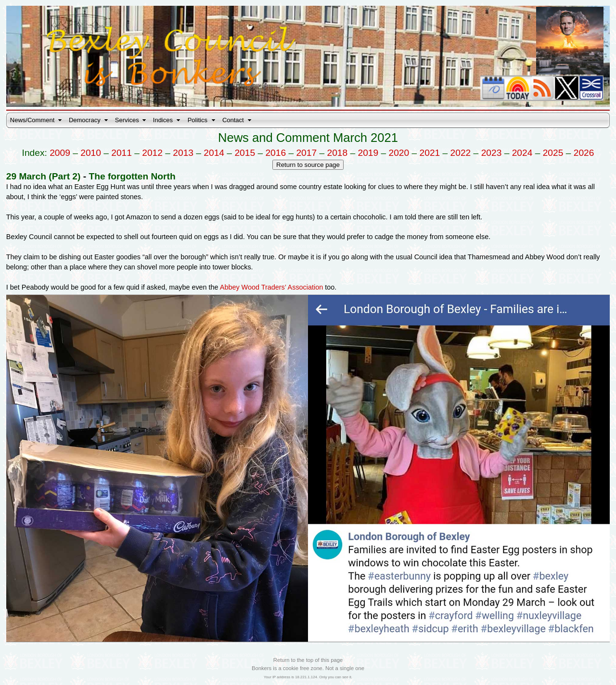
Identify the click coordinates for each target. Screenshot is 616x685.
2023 (492, 153)
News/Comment (32, 120)
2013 (183, 153)
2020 (399, 153)
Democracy (85, 120)
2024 (522, 153)
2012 (152, 153)
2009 (60, 153)
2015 (245, 153)
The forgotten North (132, 176)
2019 (368, 153)
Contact (233, 120)
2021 (430, 153)
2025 (553, 153)
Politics (198, 120)
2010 (91, 153)
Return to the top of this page (308, 660)
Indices (163, 120)
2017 (306, 153)
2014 (214, 153)
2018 (337, 153)
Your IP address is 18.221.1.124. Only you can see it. (308, 677)
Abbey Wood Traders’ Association (271, 287)
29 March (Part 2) (44, 176)
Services (127, 120)
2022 (461, 153)
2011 (122, 153)
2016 (276, 153)
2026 (584, 153)
